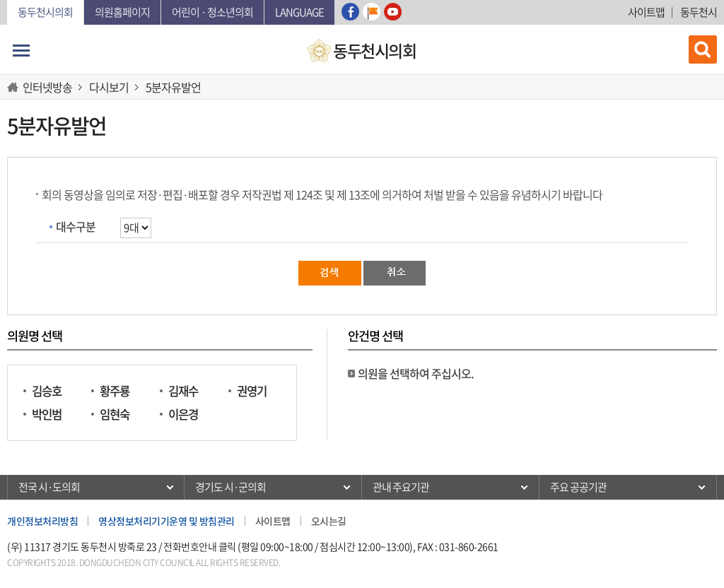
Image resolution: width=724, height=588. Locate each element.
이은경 (183, 414)
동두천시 (699, 12)
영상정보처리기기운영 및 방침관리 (167, 521)
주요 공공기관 (578, 487)
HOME (15, 87)
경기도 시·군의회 (230, 487)
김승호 (47, 391)
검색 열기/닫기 (703, 49)
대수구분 (76, 226)
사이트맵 (646, 12)
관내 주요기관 (401, 487)
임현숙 (115, 414)
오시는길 (329, 521)
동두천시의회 (45, 12)
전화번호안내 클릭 (200, 546)
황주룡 (115, 391)
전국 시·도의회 (49, 487)
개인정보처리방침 (42, 521)
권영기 (252, 391)
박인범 (47, 414)
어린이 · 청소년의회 (212, 12)
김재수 (183, 391)
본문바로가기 (7, 0)
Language (299, 12)
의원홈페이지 (122, 12)
